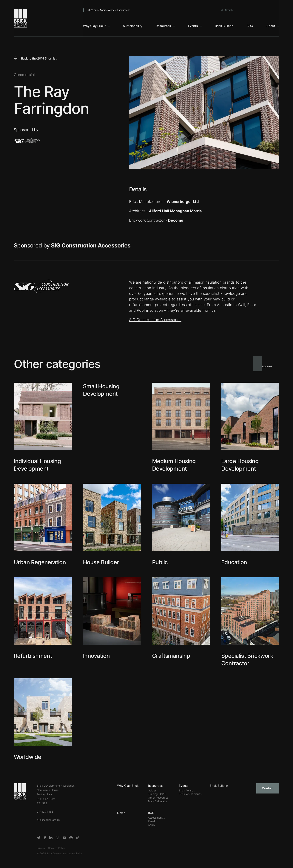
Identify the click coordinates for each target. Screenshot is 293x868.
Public (160, 562)
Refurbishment (33, 656)
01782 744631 (46, 812)
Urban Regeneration (40, 562)
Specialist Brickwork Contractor (247, 659)
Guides (152, 790)
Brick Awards (187, 790)
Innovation (96, 656)
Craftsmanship (171, 656)
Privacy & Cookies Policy (51, 848)
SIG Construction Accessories (155, 320)
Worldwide (28, 757)
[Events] (195, 26)
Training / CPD (157, 794)
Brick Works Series (190, 794)
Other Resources (158, 798)
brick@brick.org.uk (48, 820)
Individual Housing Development (37, 465)
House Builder (101, 562)
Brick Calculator (158, 801)
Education (234, 562)
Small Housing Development (101, 390)
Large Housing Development (240, 465)
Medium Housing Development (174, 465)
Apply (152, 825)
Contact (268, 788)
